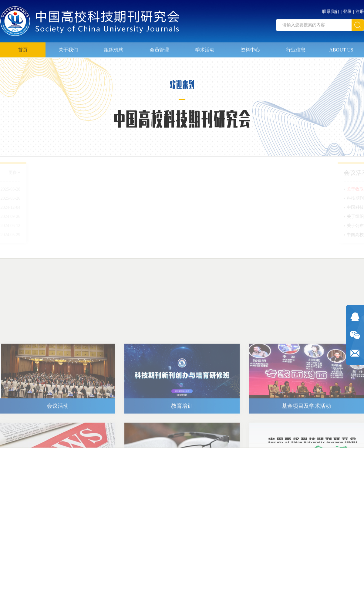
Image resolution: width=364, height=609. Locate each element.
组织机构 (114, 48)
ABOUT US (341, 48)
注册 (360, 10)
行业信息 (296, 48)
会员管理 (159, 48)
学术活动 (205, 48)
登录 (347, 10)
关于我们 (68, 48)
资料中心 (250, 48)
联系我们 (331, 10)
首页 (23, 48)
